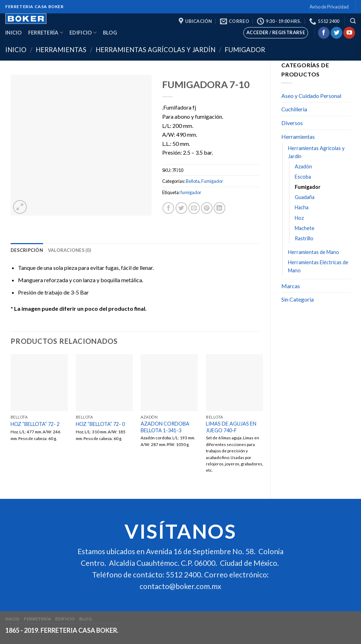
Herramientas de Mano (314, 252)
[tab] (27, 250)
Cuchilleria (294, 109)
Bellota (193, 181)
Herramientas (61, 50)
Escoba (303, 177)
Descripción (27, 250)
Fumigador (245, 50)
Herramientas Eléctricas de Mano (318, 266)
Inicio (14, 33)
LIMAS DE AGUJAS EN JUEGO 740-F (231, 427)
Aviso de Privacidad (329, 7)
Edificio (83, 33)
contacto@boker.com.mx (180, 586)
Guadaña (305, 197)
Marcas (291, 286)
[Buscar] (353, 21)
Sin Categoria (298, 299)
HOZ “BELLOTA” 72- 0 (100, 424)
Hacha (302, 207)
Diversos (292, 123)
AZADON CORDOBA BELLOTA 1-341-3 (165, 427)
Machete (305, 228)
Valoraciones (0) (69, 250)
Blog (110, 33)
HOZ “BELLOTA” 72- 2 (35, 424)
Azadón (303, 166)
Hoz (299, 218)
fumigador (191, 192)
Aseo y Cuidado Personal (311, 96)
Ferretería (46, 33)
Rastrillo (304, 238)
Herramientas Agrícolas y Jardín (155, 50)
